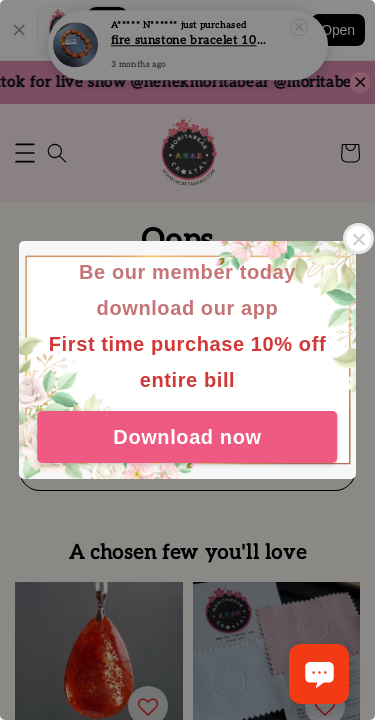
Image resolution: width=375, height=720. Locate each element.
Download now (187, 437)
